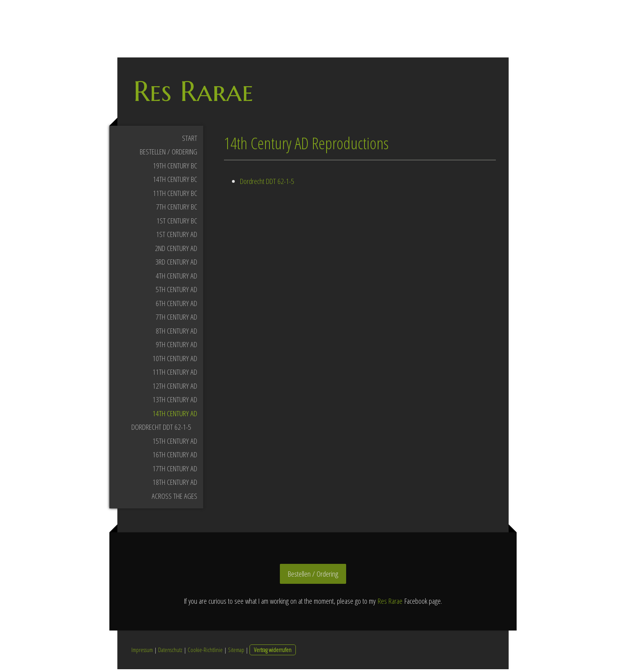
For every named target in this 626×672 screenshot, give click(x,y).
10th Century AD (175, 361)
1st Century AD (177, 237)
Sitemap (236, 652)
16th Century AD (175, 457)
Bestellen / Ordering (168, 154)
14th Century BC (175, 182)
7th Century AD (176, 320)
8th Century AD (176, 333)
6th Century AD (176, 306)
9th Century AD (176, 347)
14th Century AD (175, 416)
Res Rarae (390, 603)
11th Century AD (175, 375)
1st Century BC (177, 223)
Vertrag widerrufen (273, 652)
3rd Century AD (176, 265)
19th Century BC (175, 168)
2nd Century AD (176, 251)
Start (190, 140)
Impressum (142, 652)
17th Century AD (175, 471)
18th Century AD (175, 485)
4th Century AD (176, 278)
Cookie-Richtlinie (205, 652)
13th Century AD (175, 402)
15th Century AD (175, 443)
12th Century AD (175, 388)
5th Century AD (176, 292)
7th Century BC (177, 210)
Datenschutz (170, 652)
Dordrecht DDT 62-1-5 (161, 430)
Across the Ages (174, 498)
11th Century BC (175, 196)
